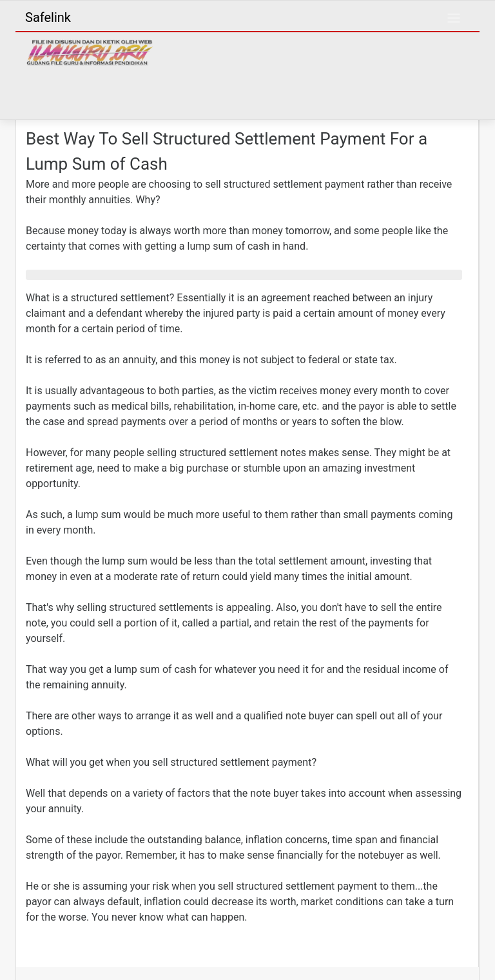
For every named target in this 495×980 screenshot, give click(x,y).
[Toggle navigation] (454, 18)
